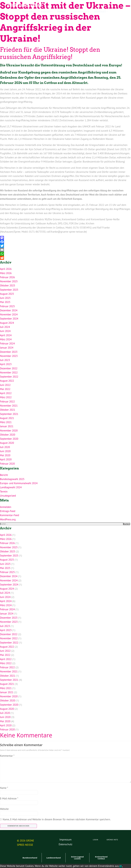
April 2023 (6, 364)
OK (121, 866)
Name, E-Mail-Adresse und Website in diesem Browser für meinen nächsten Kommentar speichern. (57, 819)
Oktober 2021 (8, 410)
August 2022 (7, 381)
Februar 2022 (7, 402)
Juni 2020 (5, 451)
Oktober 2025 (8, 285)
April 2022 (6, 393)
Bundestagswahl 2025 (12, 479)
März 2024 (6, 339)
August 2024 (7, 323)
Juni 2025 (5, 298)
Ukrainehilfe (80, 12)
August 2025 (7, 294)
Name (4, 788)
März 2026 (6, 273)
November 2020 (9, 431)
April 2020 (6, 459)
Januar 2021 (7, 426)
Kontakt (101, 12)
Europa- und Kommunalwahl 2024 (19, 483)
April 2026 (6, 269)
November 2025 (9, 281)
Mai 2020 (5, 455)
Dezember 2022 (9, 368)
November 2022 (9, 372)
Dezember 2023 (9, 352)
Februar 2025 (7, 306)
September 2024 (9, 319)
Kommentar (7, 756)
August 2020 (7, 443)
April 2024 (6, 335)
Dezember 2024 (9, 310)
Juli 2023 (5, 360)
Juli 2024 (5, 327)
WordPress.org (8, 519)
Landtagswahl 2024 (11, 487)
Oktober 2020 (8, 435)
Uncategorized (8, 496)
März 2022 (6, 397)
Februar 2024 (7, 343)
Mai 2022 (5, 389)
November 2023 (9, 356)
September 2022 (9, 377)
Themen (29, 12)
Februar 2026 (7, 277)
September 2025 (9, 290)
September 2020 (9, 439)
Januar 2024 (7, 348)
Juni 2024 (5, 331)
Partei (47, 12)
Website (4, 809)
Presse (61, 12)
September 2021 (9, 414)
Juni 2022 (5, 385)
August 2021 (7, 418)
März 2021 (6, 422)
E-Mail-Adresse (9, 798)
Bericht (4, 475)
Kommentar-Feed (9, 515)
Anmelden (6, 507)
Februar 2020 (7, 464)
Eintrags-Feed (8, 511)
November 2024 (9, 314)
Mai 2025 (5, 302)
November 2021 (9, 406)
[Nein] (122, 867)
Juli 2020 (5, 447)
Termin (4, 492)
